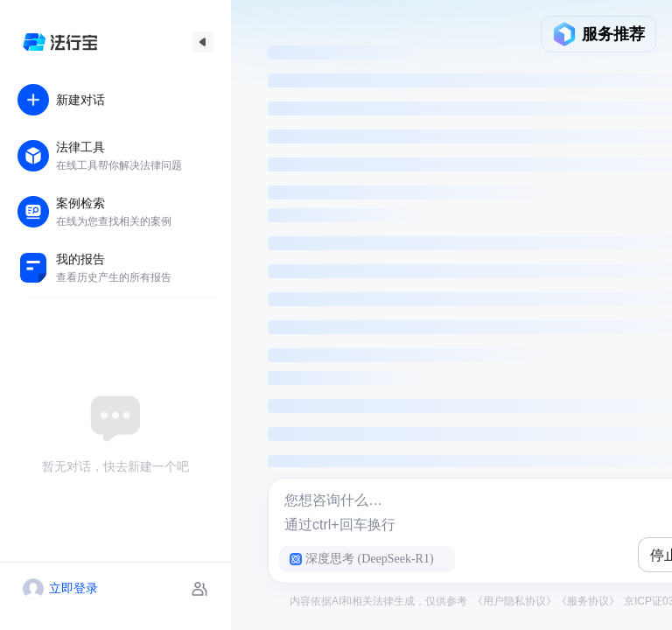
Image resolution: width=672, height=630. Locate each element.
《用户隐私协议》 (514, 601)
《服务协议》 (588, 601)
